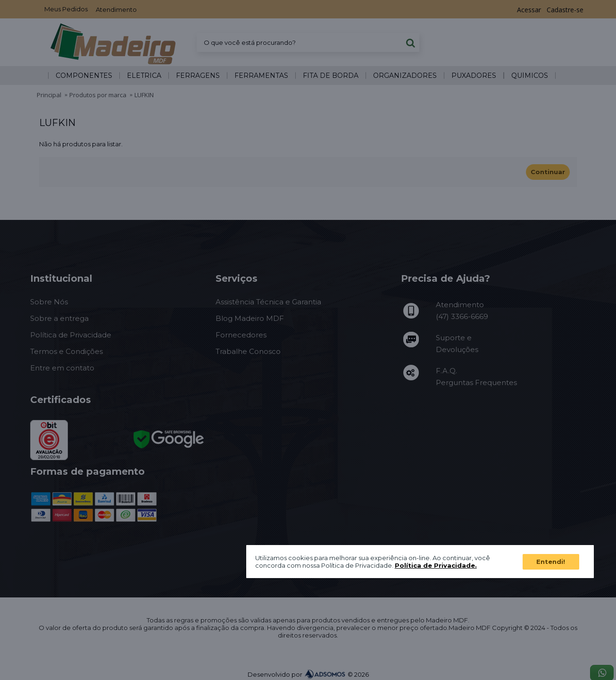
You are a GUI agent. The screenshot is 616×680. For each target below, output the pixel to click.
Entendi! (551, 562)
